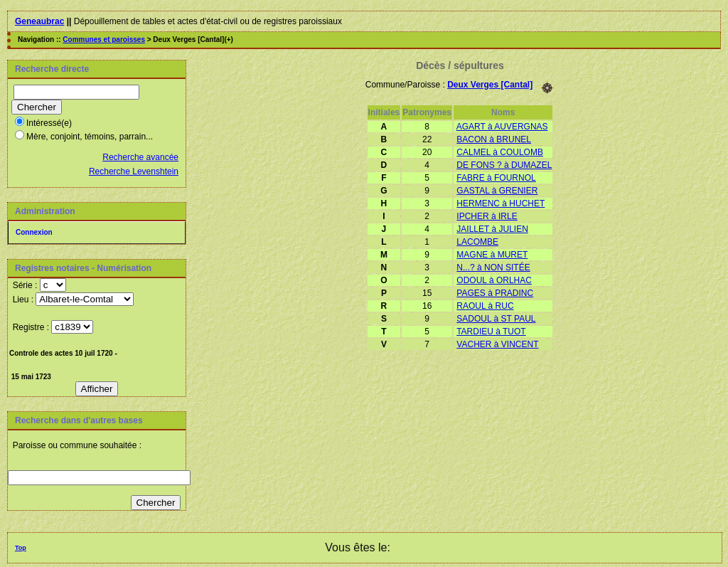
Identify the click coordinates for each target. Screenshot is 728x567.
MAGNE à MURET (492, 255)
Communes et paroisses (104, 39)
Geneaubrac (39, 21)
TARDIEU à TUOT (491, 332)
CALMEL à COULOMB (500, 152)
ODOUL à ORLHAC (494, 280)
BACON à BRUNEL (494, 139)
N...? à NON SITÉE (493, 267)
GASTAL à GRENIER (497, 191)
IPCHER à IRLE (487, 216)
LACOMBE (477, 242)
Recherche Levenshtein (134, 171)
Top (21, 548)
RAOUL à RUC (485, 306)
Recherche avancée (140, 157)
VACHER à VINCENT (497, 344)
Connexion (34, 232)
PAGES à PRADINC (495, 293)
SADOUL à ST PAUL (496, 319)
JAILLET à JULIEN (492, 229)
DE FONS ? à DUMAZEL (504, 165)
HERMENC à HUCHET (500, 203)
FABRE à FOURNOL (496, 178)
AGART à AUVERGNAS (502, 127)
